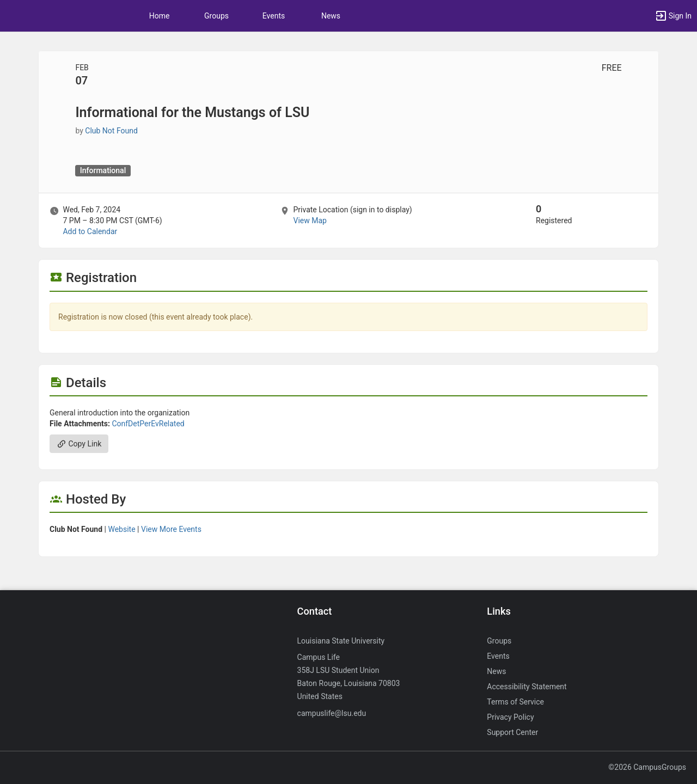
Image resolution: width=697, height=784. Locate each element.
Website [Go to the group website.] (121, 529)
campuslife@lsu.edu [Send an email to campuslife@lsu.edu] (332, 713)
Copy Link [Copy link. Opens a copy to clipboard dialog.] (79, 444)
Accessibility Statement (527, 687)
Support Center (512, 732)
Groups (216, 16)
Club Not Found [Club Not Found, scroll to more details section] (111, 131)
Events (274, 16)
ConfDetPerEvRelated (148, 424)
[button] (673, 16)
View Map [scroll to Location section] (310, 220)
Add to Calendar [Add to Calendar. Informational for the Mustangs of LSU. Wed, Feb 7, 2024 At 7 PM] (90, 231)
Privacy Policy (510, 717)
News (331, 16)
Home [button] (160, 16)
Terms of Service (515, 702)
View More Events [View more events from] (171, 529)
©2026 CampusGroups (647, 767)
